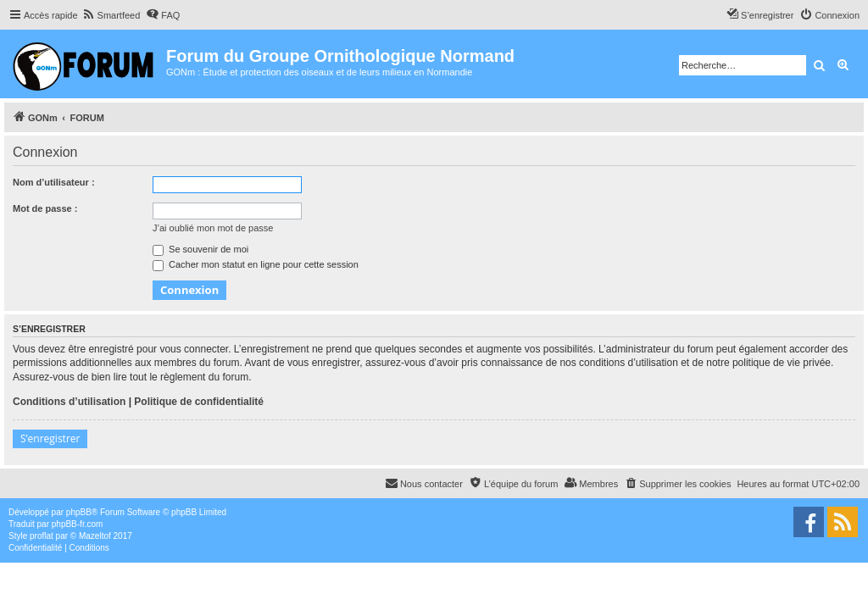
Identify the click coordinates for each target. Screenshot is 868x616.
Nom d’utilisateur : (54, 182)
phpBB (79, 512)
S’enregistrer (50, 438)
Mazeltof (95, 536)
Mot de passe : (45, 208)
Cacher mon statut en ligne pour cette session (256, 264)
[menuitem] (111, 15)
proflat (42, 536)
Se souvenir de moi (200, 249)
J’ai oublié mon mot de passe (213, 228)
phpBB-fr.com (78, 524)
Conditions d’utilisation (69, 402)
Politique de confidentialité (199, 402)
